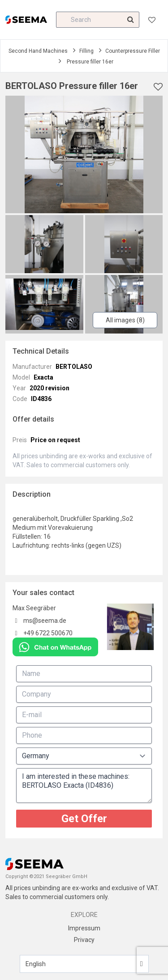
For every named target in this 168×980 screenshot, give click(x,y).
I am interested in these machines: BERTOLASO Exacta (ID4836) (84, 786)
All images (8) (125, 320)
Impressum (84, 928)
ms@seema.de (45, 621)
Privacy (84, 940)
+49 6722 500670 (48, 633)
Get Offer (84, 819)
